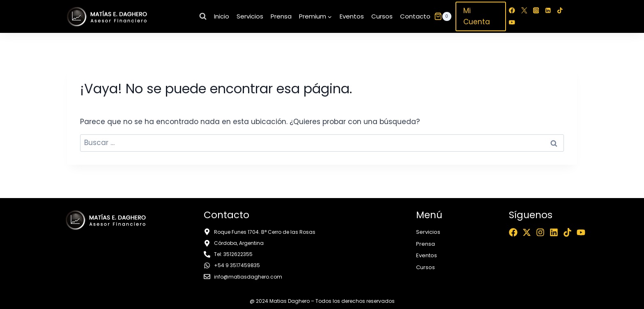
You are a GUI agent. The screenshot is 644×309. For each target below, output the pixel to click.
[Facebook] (512, 10)
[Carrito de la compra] (443, 16)
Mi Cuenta (477, 16)
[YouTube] (512, 22)
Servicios (250, 16)
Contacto (415, 16)
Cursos (382, 16)
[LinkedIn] (548, 10)
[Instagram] (536, 10)
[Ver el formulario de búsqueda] (203, 16)
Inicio (222, 16)
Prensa (281, 16)
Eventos (352, 16)
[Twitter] (524, 10)
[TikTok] (560, 10)
